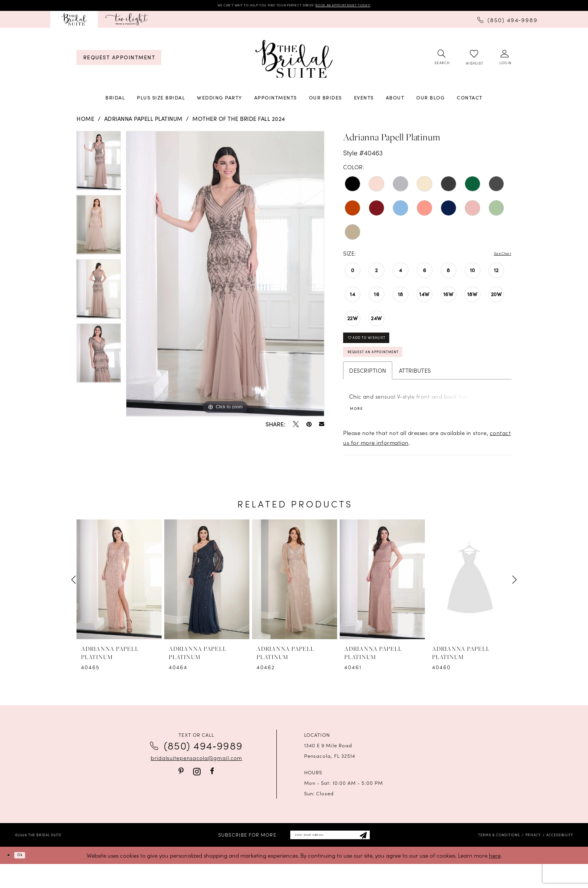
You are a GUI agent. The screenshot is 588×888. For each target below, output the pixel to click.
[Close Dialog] (11, 880)
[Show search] (442, 60)
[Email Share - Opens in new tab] (322, 427)
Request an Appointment (391, 366)
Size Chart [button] (497, 256)
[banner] (294, 62)
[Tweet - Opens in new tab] (296, 427)
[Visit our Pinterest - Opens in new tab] (181, 791)
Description (368, 388)
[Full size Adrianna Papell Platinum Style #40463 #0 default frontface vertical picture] (225, 277)
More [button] (360, 428)
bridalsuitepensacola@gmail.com (196, 778)
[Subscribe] (382, 857)
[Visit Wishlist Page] (474, 60)
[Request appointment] (119, 60)
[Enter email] (330, 857)
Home (85, 122)
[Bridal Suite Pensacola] (74, 22)
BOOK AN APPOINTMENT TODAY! (369, 7)
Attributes (415, 388)
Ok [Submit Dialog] (28, 879)
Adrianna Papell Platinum (143, 122)
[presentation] (119, 600)
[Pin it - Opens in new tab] (309, 427)
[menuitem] (74, 22)
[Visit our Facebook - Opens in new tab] (212, 791)
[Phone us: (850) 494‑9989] (508, 22)
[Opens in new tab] (127, 22)
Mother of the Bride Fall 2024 (239, 122)
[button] (505, 60)
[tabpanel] (99, 166)
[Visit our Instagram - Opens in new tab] (197, 791)
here (495, 879)
